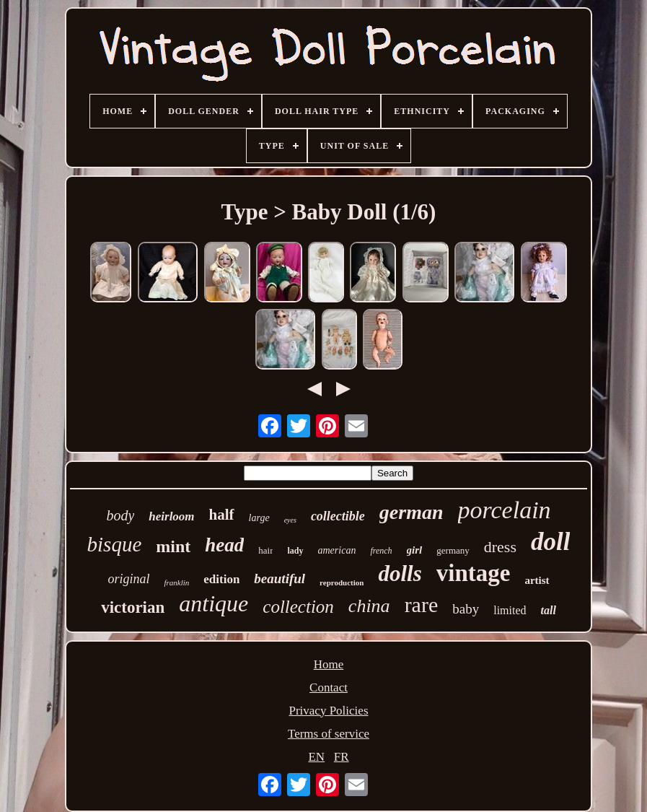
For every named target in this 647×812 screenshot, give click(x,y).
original (128, 579)
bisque (115, 544)
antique (214, 603)
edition (221, 579)
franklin (176, 582)
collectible (338, 516)
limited (510, 610)
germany (453, 550)
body (120, 515)
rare (422, 604)
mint (173, 546)
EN (316, 757)
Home (329, 664)
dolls (400, 573)
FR (342, 757)
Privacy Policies (328, 711)
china (369, 606)
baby (466, 609)
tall (549, 610)
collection (298, 607)
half (222, 515)
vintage (474, 573)
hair (265, 550)
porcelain (505, 510)
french (381, 551)
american (337, 550)
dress (500, 547)
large (259, 518)
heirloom (171, 516)
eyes (290, 520)
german (411, 512)
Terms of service (329, 734)
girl (415, 550)
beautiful (280, 579)
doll (550, 542)
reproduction (342, 582)
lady (295, 551)
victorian (133, 607)
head (224, 545)
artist (537, 580)
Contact (329, 687)
